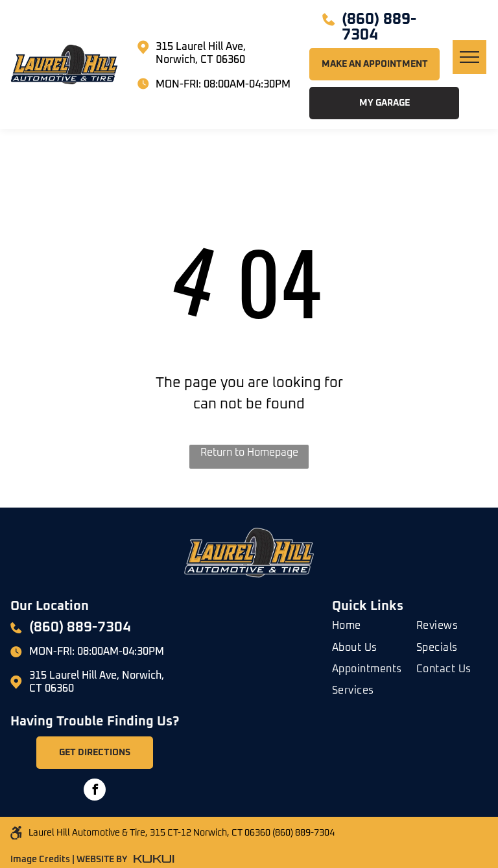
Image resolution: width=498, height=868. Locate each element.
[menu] (469, 57)
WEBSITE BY (102, 860)
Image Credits (40, 860)
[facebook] (95, 791)
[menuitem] (379, 623)
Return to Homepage (249, 452)
